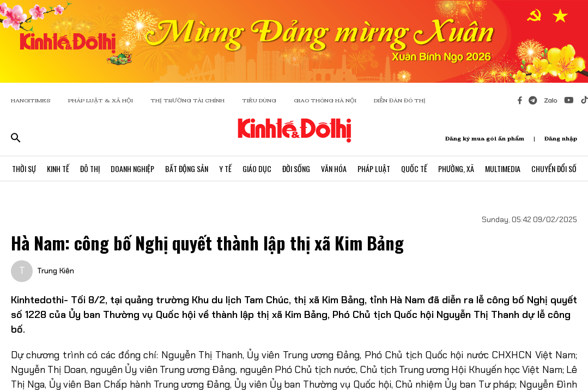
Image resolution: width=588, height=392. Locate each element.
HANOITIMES (31, 100)
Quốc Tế (414, 169)
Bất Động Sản (187, 169)
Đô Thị (90, 169)
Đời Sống (296, 169)
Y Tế (225, 169)
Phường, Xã (456, 169)
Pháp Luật (374, 169)
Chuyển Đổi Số (554, 169)
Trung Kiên (56, 271)
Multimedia (503, 169)
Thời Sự (24, 169)
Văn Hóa (334, 169)
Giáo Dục (257, 169)
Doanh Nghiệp (132, 169)
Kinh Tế (58, 169)
